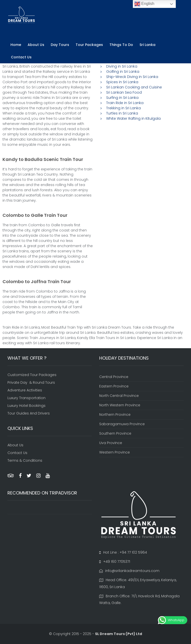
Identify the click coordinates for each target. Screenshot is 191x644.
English (144, 4)
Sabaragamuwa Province (122, 424)
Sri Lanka (147, 45)
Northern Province (115, 415)
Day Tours (60, 45)
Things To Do (121, 45)
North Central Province (119, 396)
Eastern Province (114, 386)
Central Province (114, 377)
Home (16, 45)
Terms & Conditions (25, 460)
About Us (36, 45)
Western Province (115, 452)
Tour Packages (89, 45)
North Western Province (120, 405)
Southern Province (115, 433)
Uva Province (111, 443)
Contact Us (21, 57)
